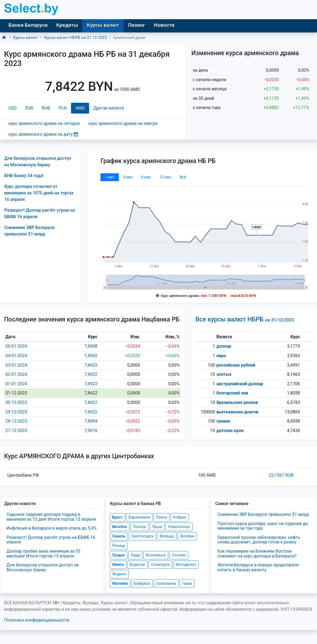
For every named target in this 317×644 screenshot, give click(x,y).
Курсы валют (103, 25)
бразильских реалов (237, 402)
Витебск (120, 527)
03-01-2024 (16, 365)
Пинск (162, 517)
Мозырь (167, 536)
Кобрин (180, 517)
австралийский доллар (240, 384)
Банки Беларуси (28, 25)
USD (12, 108)
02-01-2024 (16, 374)
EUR (29, 108)
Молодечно (186, 565)
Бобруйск (142, 583)
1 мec (110, 177)
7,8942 (91, 356)
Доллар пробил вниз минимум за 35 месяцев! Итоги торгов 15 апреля (43, 554)
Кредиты (67, 25)
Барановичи (139, 517)
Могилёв (120, 583)
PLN (63, 108)
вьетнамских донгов (237, 412)
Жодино (119, 574)
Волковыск (156, 555)
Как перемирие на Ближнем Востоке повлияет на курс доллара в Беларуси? (257, 554)
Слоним (179, 555)
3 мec (128, 177)
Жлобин (187, 536)
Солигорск (160, 565)
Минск (118, 565)
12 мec (165, 177)
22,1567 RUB (281, 475)
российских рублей (236, 365)
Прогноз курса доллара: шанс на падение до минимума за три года (263, 526)
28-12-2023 (16, 421)
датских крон (230, 431)
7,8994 (91, 421)
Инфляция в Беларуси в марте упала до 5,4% (52, 528)
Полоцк (140, 527)
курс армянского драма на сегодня (44, 123)
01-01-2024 (16, 384)
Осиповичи (166, 583)
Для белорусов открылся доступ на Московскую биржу (43, 567)
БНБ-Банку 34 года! (24, 176)
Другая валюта (109, 108)
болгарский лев (232, 393)
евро (221, 356)
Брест (117, 517)
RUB (46, 108)
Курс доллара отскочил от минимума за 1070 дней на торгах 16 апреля (39, 193)
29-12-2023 (16, 412)
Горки (187, 583)
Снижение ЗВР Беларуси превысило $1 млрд (263, 514)
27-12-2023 (16, 431)
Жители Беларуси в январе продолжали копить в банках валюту (258, 567)
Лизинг (136, 25)
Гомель (119, 536)
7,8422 (91, 365)
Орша (157, 527)
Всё (183, 177)
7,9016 (91, 431)
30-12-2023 (16, 402)
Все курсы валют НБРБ (245, 319)
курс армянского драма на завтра (123, 123)
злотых (224, 374)
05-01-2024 (16, 346)
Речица (119, 546)
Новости (164, 25)
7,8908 (91, 346)
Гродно (119, 555)
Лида (135, 555)
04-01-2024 (16, 356)
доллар (224, 346)
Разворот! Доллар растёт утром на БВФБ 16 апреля (51, 540)
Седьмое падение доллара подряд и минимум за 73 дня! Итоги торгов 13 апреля (51, 517)
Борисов (137, 565)
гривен (223, 421)
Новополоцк (179, 527)
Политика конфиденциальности (37, 620)
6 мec (146, 177)
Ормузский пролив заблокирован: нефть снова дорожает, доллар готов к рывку (259, 540)
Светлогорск (142, 536)
